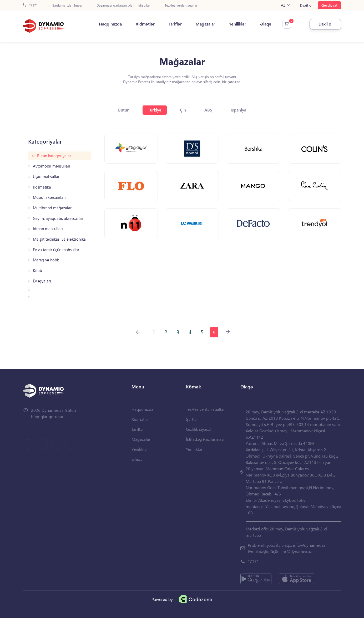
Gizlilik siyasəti (199, 429)
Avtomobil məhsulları (52, 166)
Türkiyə (155, 110)
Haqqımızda (110, 24)
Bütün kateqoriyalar (54, 156)
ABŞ (208, 110)
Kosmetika (42, 187)
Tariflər (175, 24)
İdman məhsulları (48, 229)
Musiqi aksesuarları (49, 197)
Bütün (124, 110)
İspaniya (238, 110)
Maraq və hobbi (47, 260)
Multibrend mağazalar (52, 208)
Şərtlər (192, 419)
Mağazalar (205, 24)
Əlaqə (266, 24)
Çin (183, 110)
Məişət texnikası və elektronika (59, 239)
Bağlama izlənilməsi (67, 5)
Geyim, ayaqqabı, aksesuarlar (58, 218)
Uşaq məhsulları (47, 177)
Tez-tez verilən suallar (181, 5)
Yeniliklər (238, 24)
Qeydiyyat (329, 5)
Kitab (37, 270)
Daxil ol (306, 5)
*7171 (30, 5)
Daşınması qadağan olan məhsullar (123, 5)
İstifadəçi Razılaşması (205, 439)
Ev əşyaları (42, 281)
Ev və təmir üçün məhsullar (56, 250)
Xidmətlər (145, 24)
